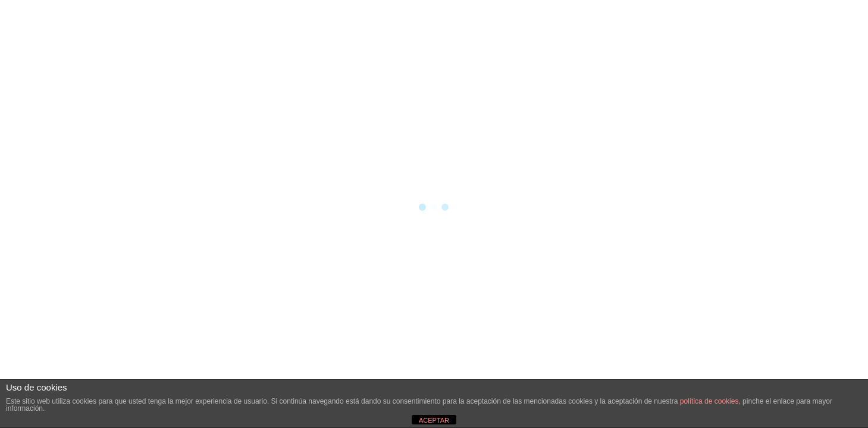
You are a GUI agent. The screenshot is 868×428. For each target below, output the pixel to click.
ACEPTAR (434, 420)
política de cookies (709, 401)
